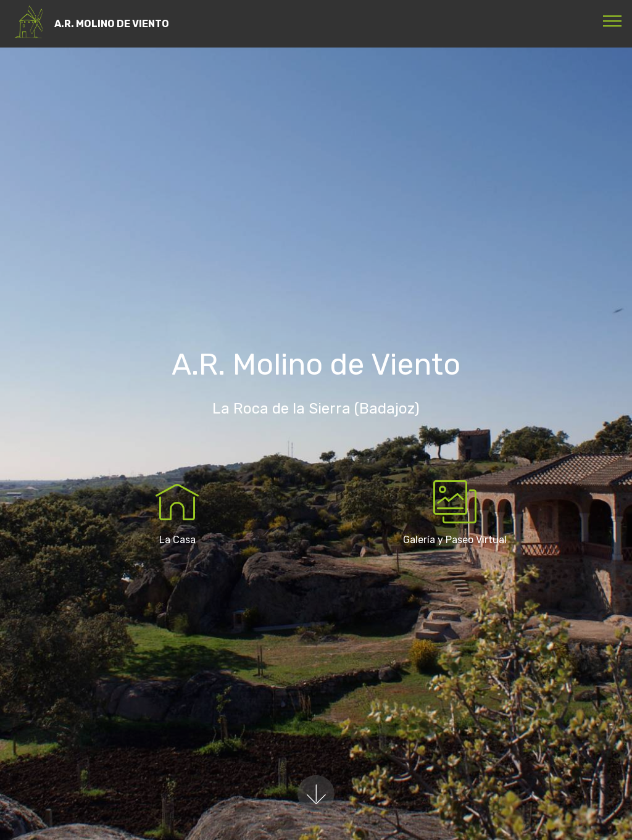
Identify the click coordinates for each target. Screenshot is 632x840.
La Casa (177, 540)
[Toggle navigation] (613, 20)
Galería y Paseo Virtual (455, 540)
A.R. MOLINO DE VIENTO (112, 24)
